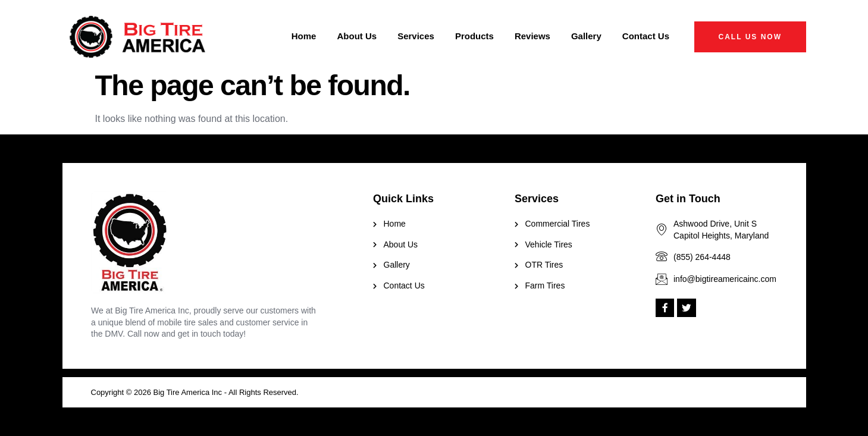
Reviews (532, 36)
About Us (357, 36)
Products (474, 36)
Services (416, 36)
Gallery (586, 36)
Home (304, 36)
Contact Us (646, 36)
